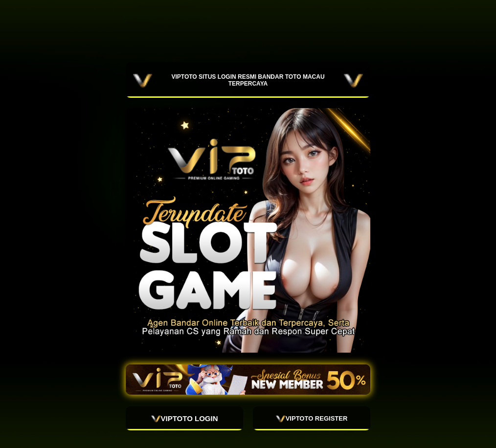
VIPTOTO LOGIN (185, 419)
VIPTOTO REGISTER (312, 419)
